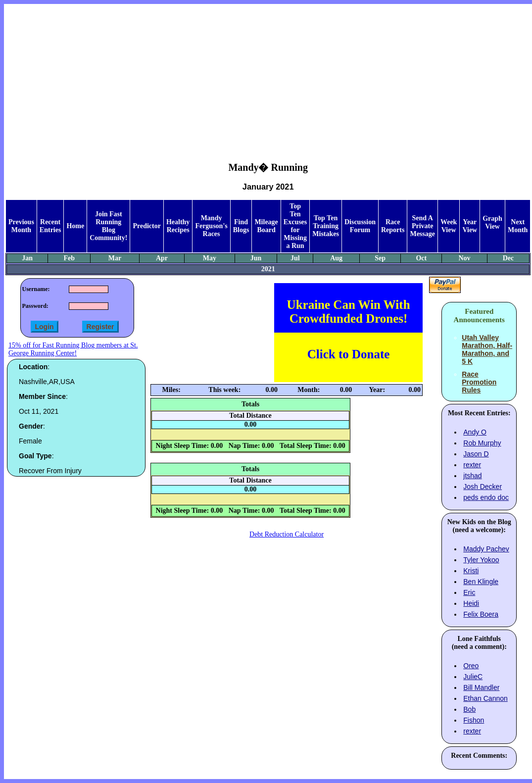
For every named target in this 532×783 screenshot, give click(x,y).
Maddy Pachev (486, 549)
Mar (115, 258)
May (210, 258)
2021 (268, 269)
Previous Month (21, 226)
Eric (469, 592)
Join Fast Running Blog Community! (108, 226)
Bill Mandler (481, 687)
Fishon (474, 720)
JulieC (473, 677)
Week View (449, 226)
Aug (336, 258)
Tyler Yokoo (481, 560)
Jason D (476, 454)
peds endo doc (486, 497)
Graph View (492, 222)
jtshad (472, 476)
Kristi (471, 571)
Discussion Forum (360, 226)
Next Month (518, 226)
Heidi (471, 603)
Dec (508, 258)
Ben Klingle (481, 582)
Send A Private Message (422, 226)
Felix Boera (481, 614)
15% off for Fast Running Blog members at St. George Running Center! (73, 349)
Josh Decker (483, 487)
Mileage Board (266, 226)
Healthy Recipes (178, 226)
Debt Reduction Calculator (287, 534)
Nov (464, 258)
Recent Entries (50, 226)
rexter (472, 465)
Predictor (147, 226)
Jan (27, 258)
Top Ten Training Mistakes (326, 226)
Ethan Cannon (485, 698)
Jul (295, 258)
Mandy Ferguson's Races (211, 226)
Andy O (475, 432)
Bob (469, 709)
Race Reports (393, 226)
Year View (470, 226)
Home (75, 226)
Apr (162, 258)
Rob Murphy (482, 443)
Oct (421, 258)
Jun (256, 258)
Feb (69, 258)
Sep (380, 258)
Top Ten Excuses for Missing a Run (295, 226)
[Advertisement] (268, 75)
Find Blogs (241, 226)
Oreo (471, 666)
